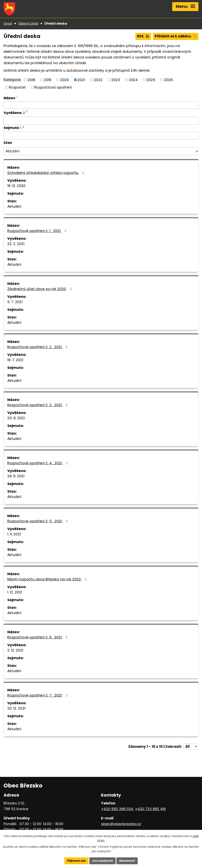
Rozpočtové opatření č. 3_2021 (38, 405)
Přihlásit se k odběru (176, 36)
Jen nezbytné (102, 861)
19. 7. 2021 (15, 360)
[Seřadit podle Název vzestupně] (17, 96)
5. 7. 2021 (15, 302)
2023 (116, 80)
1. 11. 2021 (14, 534)
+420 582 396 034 (117, 809)
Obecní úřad (28, 24)
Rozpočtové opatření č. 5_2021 (38, 521)
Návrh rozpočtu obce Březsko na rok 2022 (48, 579)
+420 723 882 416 (150, 809)
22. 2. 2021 (16, 244)
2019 (48, 80)
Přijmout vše (76, 861)
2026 (168, 80)
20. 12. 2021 (16, 708)
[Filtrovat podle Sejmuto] (101, 136)
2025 (151, 80)
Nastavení (127, 861)
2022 (98, 80)
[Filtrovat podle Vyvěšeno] (101, 121)
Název (9, 98)
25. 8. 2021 (16, 418)
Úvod (8, 24)
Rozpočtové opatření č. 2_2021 (38, 347)
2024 (133, 80)
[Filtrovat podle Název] (101, 105)
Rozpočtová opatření (53, 87)
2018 (31, 80)
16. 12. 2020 (16, 186)
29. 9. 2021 (16, 476)
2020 (65, 80)
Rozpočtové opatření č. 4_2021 (38, 463)
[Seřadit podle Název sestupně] (17, 98)
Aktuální (14, 206)
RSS (143, 36)
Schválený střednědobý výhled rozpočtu (46, 173)
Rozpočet (17, 87)
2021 (81, 80)
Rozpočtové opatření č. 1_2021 (38, 231)
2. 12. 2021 (15, 650)
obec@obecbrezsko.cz (121, 824)
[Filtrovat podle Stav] (101, 151)
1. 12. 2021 (15, 592)
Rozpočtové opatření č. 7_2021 (38, 695)
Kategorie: (12, 79)
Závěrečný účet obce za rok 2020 (40, 289)
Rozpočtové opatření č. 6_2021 (38, 637)
